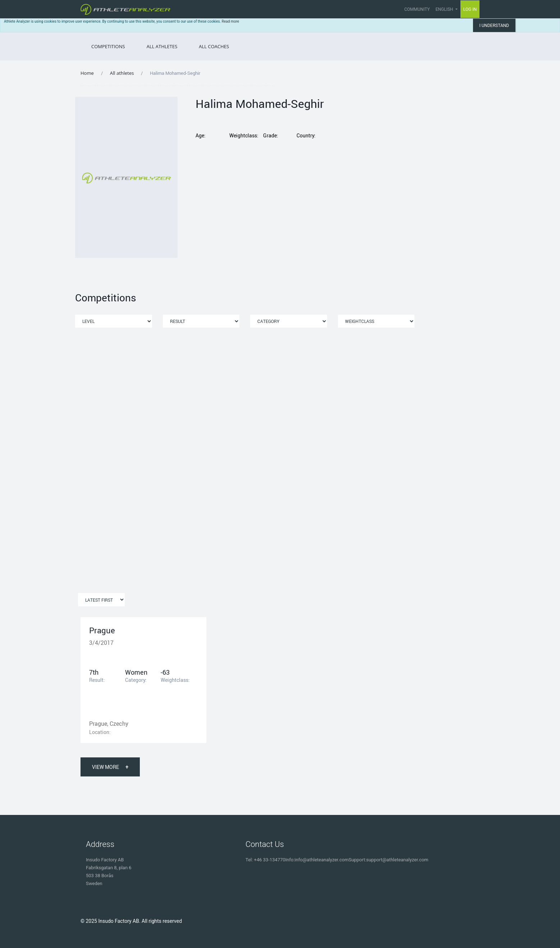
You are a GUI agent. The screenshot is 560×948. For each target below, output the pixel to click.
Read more (230, 21)
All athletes (122, 73)
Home (87, 73)
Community (417, 9)
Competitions (108, 46)
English (445, 9)
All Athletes (162, 46)
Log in (470, 9)
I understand (494, 26)
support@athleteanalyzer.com (397, 860)
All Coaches (214, 46)
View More (110, 767)
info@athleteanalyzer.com (322, 860)
